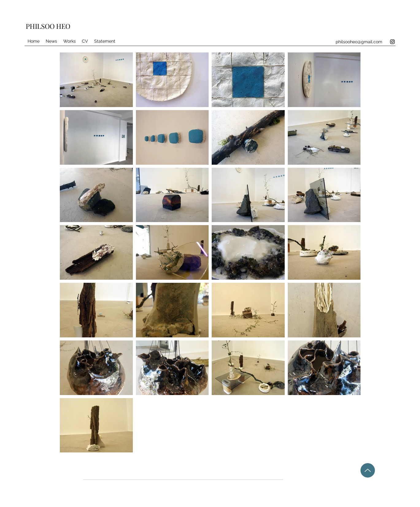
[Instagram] (392, 42)
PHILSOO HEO (48, 26)
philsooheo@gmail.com (359, 42)
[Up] (368, 470)
